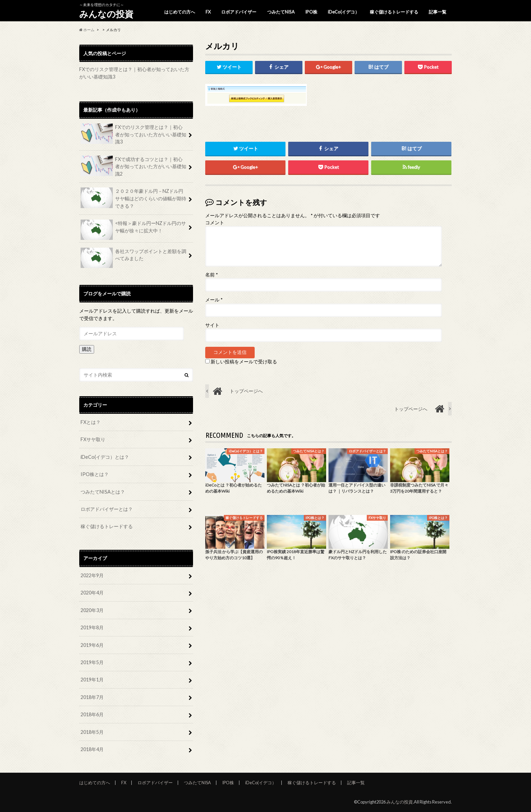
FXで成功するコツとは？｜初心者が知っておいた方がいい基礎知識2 (133, 166)
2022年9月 (92, 575)
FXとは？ (91, 422)
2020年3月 (92, 610)
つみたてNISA (281, 12)
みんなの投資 (106, 14)
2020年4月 (92, 593)
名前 (211, 275)
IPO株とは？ (95, 474)
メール (214, 300)
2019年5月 (92, 662)
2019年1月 (92, 680)
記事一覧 (438, 12)
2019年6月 (92, 645)
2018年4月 (92, 749)
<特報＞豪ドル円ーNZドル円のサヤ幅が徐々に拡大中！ (133, 229)
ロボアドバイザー (239, 12)
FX (208, 12)
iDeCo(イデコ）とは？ (105, 457)
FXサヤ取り (93, 439)
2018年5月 (92, 732)
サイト (212, 325)
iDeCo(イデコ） (344, 12)
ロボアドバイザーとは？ (107, 509)
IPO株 (311, 12)
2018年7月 (92, 697)
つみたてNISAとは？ (103, 492)
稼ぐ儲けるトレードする (394, 12)
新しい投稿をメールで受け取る (244, 362)
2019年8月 (92, 627)
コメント (215, 223)
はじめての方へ (180, 12)
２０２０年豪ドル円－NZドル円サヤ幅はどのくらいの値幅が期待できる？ (133, 198)
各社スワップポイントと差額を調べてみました (133, 257)
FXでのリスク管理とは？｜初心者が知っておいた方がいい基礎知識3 (133, 134)
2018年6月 (92, 714)
